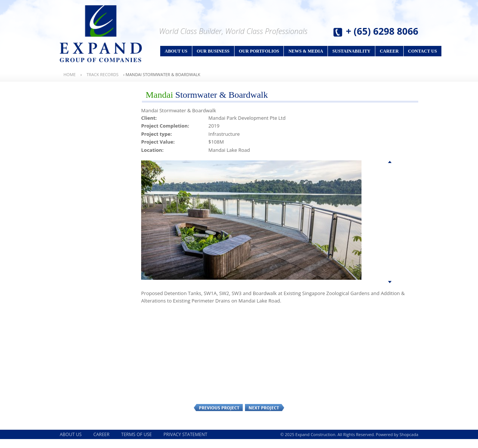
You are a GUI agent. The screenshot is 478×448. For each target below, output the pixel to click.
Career (389, 51)
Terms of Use (137, 434)
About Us (176, 51)
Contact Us (423, 51)
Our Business (213, 51)
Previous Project (218, 407)
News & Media (306, 51)
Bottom (390, 283)
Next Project (264, 407)
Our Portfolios (259, 51)
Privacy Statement (185, 434)
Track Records (103, 74)
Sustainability (351, 51)
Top (390, 163)
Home (70, 74)
